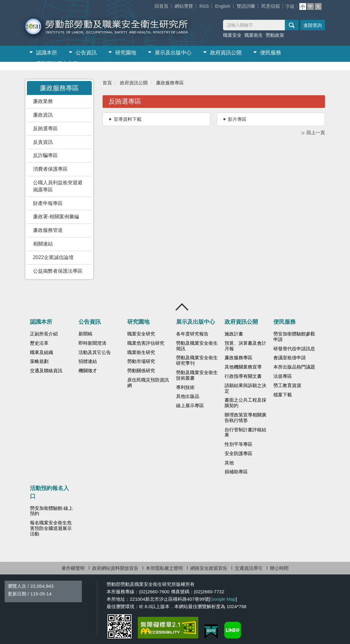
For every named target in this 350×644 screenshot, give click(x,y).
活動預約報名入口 (57, 64)
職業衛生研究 (141, 352)
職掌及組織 (42, 352)
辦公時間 (279, 568)
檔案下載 (283, 395)
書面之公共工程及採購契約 (245, 403)
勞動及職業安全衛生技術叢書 (197, 375)
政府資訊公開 (226, 53)
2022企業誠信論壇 (53, 257)
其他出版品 (188, 396)
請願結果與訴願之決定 (245, 388)
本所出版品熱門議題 (294, 367)
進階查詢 (313, 25)
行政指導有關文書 (243, 376)
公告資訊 (86, 53)
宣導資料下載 (128, 119)
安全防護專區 (238, 454)
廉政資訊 (43, 115)
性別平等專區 (238, 444)
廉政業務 (43, 101)
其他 (229, 463)
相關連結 (43, 244)
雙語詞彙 (246, 6)
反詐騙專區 (45, 155)
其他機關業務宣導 (243, 367)
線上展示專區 (190, 406)
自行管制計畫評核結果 (245, 433)
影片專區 (237, 119)
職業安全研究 (141, 334)
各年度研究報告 (192, 334)
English (223, 6)
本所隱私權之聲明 (164, 568)
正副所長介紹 (44, 334)
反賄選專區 (45, 128)
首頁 (107, 83)
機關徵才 (88, 371)
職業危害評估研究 (146, 343)
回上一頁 (316, 132)
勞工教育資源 (287, 386)
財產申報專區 (48, 203)
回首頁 (161, 6)
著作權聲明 (73, 568)
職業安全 (232, 35)
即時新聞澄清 (92, 343)
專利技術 (185, 387)
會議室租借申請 (290, 358)
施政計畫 (234, 334)
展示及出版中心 (173, 53)
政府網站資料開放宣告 (115, 568)
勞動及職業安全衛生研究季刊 (197, 360)
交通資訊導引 (249, 568)
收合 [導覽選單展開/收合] (182, 307)
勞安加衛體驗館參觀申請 (294, 337)
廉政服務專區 (170, 83)
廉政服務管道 (48, 230)
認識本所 (47, 53)
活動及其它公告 (95, 352)
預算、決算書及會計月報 (245, 346)
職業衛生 (254, 35)
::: (153, 3)
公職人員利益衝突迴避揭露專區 (58, 186)
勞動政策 (275, 35)
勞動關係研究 (141, 371)
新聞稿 (85, 334)
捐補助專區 (236, 472)
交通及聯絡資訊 (46, 371)
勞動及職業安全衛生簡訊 (197, 346)
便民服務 (271, 53)
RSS (204, 6)
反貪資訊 (43, 142)
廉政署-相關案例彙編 (56, 217)
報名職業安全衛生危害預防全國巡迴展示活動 (51, 528)
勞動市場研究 (141, 361)
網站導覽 (184, 6)
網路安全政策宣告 (209, 568)
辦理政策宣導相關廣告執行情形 (245, 418)
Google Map (223, 599)
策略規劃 (39, 361)
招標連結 (88, 361)
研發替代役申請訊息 (294, 349)
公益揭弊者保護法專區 (58, 271)
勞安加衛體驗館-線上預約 (52, 511)
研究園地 (126, 53)
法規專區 (283, 376)
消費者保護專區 (50, 169)
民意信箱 (271, 6)
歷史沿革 (39, 343)
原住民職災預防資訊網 (148, 383)
